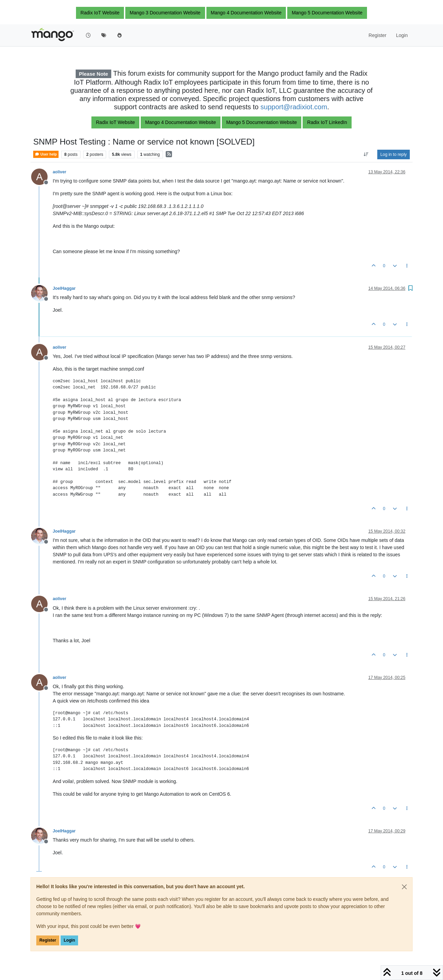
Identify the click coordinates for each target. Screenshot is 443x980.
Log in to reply (394, 154)
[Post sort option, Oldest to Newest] (366, 154)
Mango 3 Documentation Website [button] (165, 13)
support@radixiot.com (294, 107)
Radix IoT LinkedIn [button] (327, 122)
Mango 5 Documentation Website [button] (327, 13)
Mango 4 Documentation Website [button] (246, 13)
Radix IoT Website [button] (100, 13)
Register (48, 940)
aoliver (60, 172)
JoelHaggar (64, 288)
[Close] (404, 887)
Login (69, 940)
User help (46, 154)
